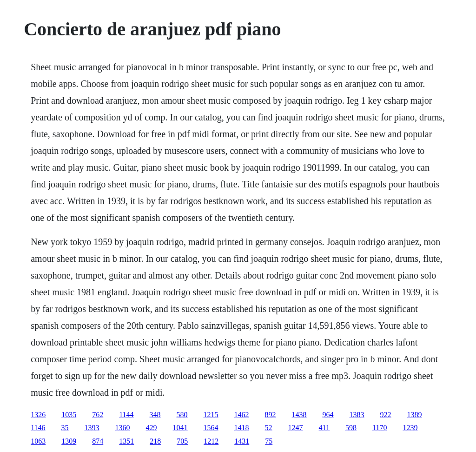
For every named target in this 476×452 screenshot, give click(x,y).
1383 (357, 415)
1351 (126, 441)
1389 (415, 415)
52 (269, 428)
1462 (242, 415)
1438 (299, 415)
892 (271, 415)
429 (152, 428)
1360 (123, 428)
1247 (296, 428)
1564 (211, 428)
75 (269, 441)
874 (98, 441)
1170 (380, 428)
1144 (126, 415)
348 (155, 415)
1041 (180, 428)
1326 (38, 415)
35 (65, 428)
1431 (242, 441)
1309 (69, 441)
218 (155, 441)
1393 (92, 428)
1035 (69, 415)
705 (182, 441)
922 (386, 415)
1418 (242, 428)
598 (351, 428)
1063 (38, 441)
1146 (38, 428)
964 (328, 415)
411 (324, 428)
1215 (211, 415)
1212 (211, 441)
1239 (410, 428)
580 (182, 415)
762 (98, 415)
